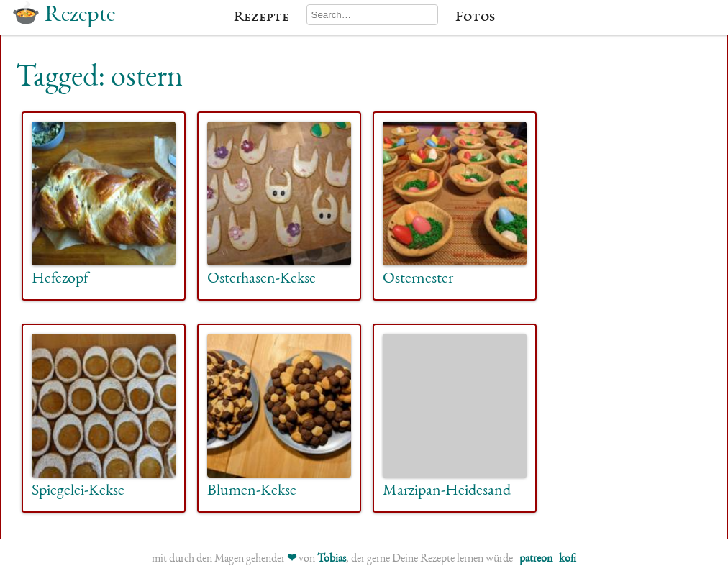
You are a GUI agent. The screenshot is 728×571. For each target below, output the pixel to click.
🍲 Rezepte (63, 16)
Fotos (475, 17)
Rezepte (261, 17)
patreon (536, 559)
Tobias (332, 559)
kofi (568, 559)
